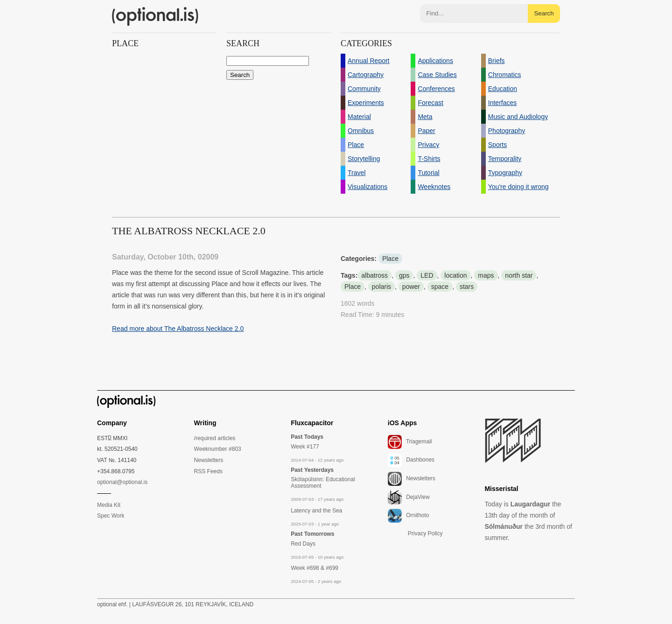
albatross (374, 275)
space (440, 287)
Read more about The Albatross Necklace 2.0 (178, 329)
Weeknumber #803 (218, 449)
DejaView (409, 498)
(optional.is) (155, 16)
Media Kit (109, 505)
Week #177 (305, 447)
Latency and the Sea (316, 511)
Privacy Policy (425, 533)
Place (390, 259)
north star (519, 275)
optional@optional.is (122, 482)
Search (544, 13)
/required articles (215, 438)
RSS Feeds (208, 471)
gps (404, 275)
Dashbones (411, 460)
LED (427, 275)
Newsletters (209, 460)
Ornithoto (409, 516)
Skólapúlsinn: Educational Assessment (323, 483)
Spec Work (111, 516)
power (411, 287)
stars (467, 287)
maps (486, 275)
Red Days (303, 544)
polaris (381, 287)
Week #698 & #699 (315, 568)
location (455, 275)
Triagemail (410, 442)
